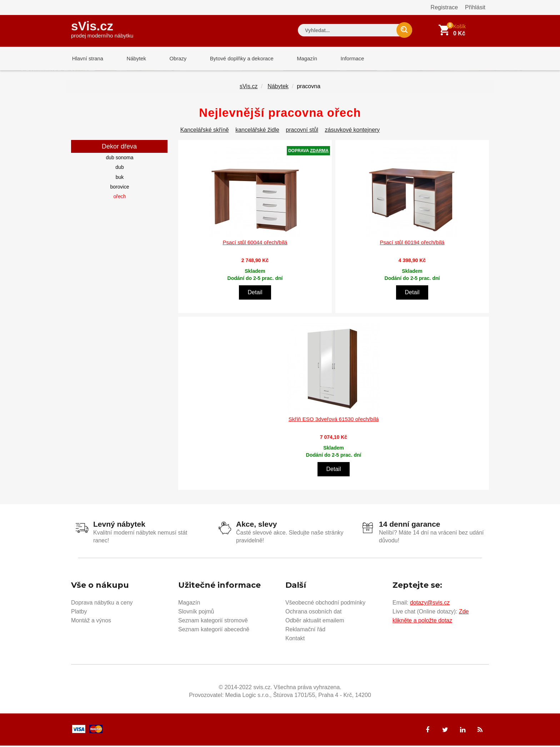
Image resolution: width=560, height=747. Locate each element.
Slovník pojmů (196, 613)
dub (119, 169)
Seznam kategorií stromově (213, 622)
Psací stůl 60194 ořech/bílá (412, 244)
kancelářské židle (257, 131)
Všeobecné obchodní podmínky (325, 604)
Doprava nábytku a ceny (102, 604)
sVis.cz (102, 28)
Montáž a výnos (91, 622)
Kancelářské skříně (205, 131)
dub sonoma (119, 159)
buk (120, 179)
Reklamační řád (305, 631)
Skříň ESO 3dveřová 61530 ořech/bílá (334, 420)
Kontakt (295, 640)
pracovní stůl (302, 131)
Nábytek (134, 59)
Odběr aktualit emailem (315, 622)
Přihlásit (475, 7)
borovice (120, 188)
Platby (79, 613)
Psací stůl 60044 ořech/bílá (255, 244)
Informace (343, 59)
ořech (119, 198)
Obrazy (174, 59)
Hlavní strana (87, 59)
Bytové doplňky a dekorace (236, 59)
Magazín (300, 59)
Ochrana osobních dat (313, 613)
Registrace (444, 7)
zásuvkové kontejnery (352, 131)
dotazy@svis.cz (430, 604)
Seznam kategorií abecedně (214, 631)
